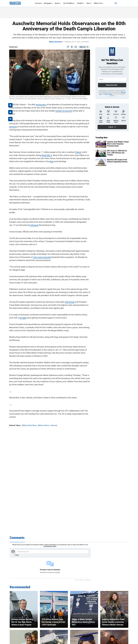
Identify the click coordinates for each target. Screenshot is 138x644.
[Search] (116, 3)
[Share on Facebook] (68, 47)
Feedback (88, 580)
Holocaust (34, 225)
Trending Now (101, 138)
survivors (13, 127)
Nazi (52, 161)
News (89, 3)
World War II (47, 155)
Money (58, 3)
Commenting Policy (50, 546)
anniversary (41, 105)
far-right (23, 318)
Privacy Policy (108, 94)
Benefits (81, 3)
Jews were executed (42, 257)
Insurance (38, 3)
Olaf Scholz (70, 302)
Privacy (81, 580)
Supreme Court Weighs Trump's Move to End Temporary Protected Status (118, 144)
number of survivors (64, 111)
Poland (78, 152)
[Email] (76, 47)
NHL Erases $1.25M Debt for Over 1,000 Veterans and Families (117, 153)
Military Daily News (56, 42)
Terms (76, 580)
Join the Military (69, 3)
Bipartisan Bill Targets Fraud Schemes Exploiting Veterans (117, 161)
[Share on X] (72, 47)
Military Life (99, 3)
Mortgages (48, 3)
